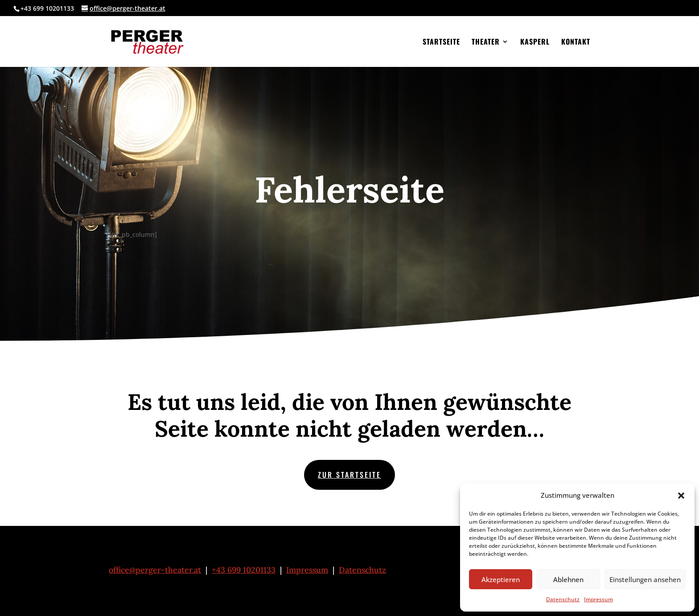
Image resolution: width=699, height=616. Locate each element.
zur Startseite (349, 475)
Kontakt (576, 43)
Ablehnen (568, 579)
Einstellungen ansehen (645, 579)
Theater (486, 43)
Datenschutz (563, 599)
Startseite (441, 43)
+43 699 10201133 (244, 570)
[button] (681, 496)
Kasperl (535, 43)
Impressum (598, 599)
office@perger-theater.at (155, 570)
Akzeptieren (501, 579)
